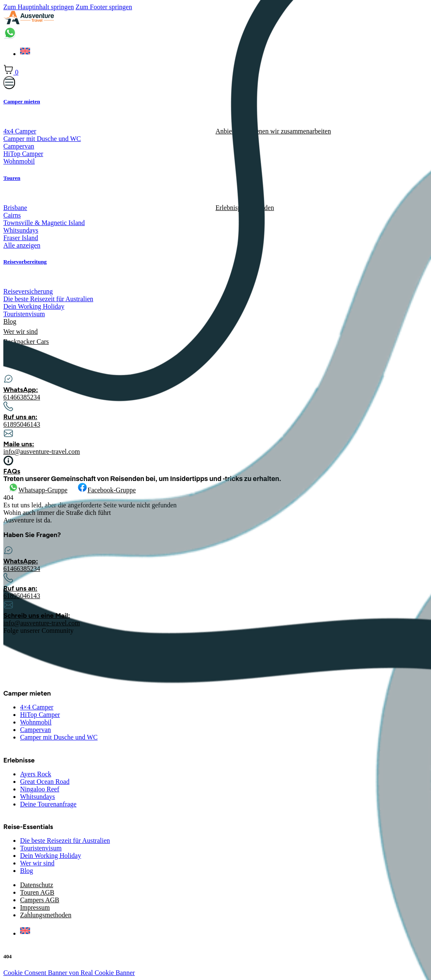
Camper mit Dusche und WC (59, 737)
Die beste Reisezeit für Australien (65, 841)
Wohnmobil (36, 722)
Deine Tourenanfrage (48, 804)
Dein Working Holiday (51, 856)
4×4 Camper (37, 707)
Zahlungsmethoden (46, 915)
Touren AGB (37, 892)
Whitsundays (38, 797)
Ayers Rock (36, 774)
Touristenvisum (41, 848)
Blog (27, 871)
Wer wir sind (37, 863)
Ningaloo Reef (40, 789)
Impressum (35, 907)
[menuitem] (25, 933)
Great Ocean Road (45, 782)
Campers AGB (40, 900)
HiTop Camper (40, 715)
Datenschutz (37, 885)
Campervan (36, 730)
